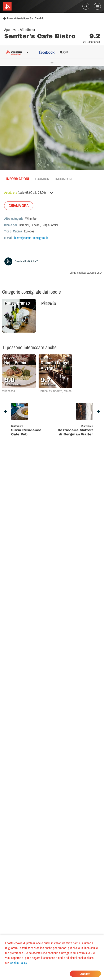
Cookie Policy (19, 963)
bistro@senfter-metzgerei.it (31, 238)
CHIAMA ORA (19, 206)
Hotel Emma (15, 363)
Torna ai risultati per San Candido (24, 19)
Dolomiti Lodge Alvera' (54, 365)
